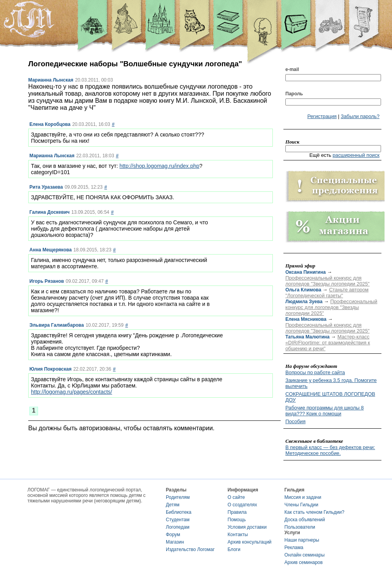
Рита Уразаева (46, 187)
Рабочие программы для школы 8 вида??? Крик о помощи (325, 411)
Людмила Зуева (304, 302)
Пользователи (300, 527)
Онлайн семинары (305, 555)
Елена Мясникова (306, 319)
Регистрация (322, 116)
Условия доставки (247, 527)
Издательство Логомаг (190, 549)
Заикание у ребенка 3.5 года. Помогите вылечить (331, 383)
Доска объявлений (305, 520)
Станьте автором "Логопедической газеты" (327, 293)
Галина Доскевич (50, 212)
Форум (173, 535)
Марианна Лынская (51, 80)
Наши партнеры (302, 540)
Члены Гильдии (301, 505)
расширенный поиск (356, 155)
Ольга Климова (303, 290)
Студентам (178, 520)
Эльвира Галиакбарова (57, 325)
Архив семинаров (304, 562)
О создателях (242, 505)
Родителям (178, 497)
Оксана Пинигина (306, 272)
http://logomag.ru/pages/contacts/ (72, 392)
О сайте (236, 497)
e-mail (292, 69)
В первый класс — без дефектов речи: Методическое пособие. (330, 450)
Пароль (294, 94)
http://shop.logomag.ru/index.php (160, 166)
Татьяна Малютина (308, 337)
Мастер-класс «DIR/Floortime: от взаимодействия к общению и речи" (328, 343)
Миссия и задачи (303, 497)
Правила (237, 512)
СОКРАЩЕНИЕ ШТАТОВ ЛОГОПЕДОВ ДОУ (330, 397)
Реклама (294, 548)
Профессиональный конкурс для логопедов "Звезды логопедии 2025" (328, 281)
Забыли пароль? (360, 116)
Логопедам (178, 527)
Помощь (237, 520)
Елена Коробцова (50, 124)
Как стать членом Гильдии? (315, 512)
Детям (173, 505)
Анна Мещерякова (51, 250)
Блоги (234, 549)
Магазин (175, 542)
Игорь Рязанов (47, 281)
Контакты (238, 535)
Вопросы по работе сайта (315, 372)
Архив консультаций (250, 542)
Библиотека (179, 512)
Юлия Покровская (50, 369)
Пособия (295, 421)
